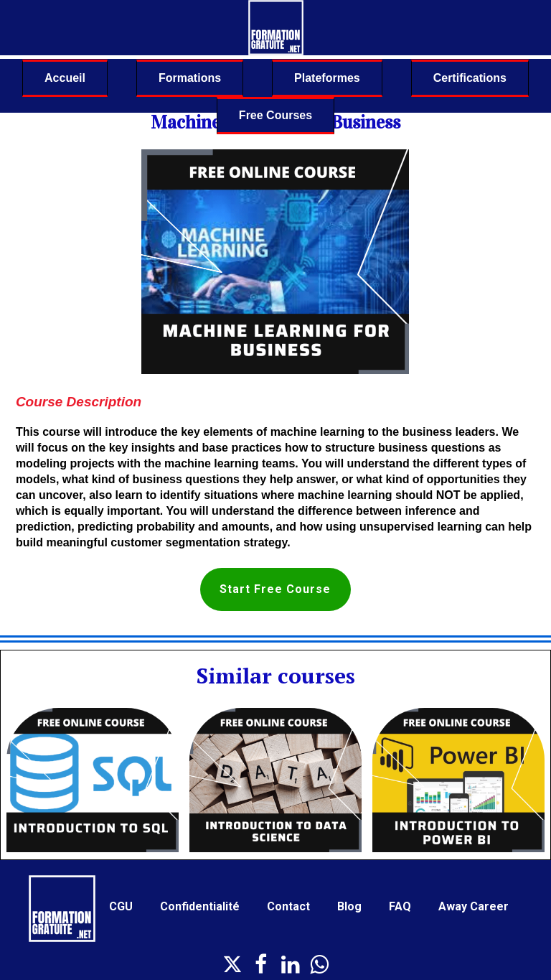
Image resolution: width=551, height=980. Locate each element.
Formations (190, 78)
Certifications (470, 78)
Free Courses (275, 115)
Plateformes (327, 78)
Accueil (65, 78)
